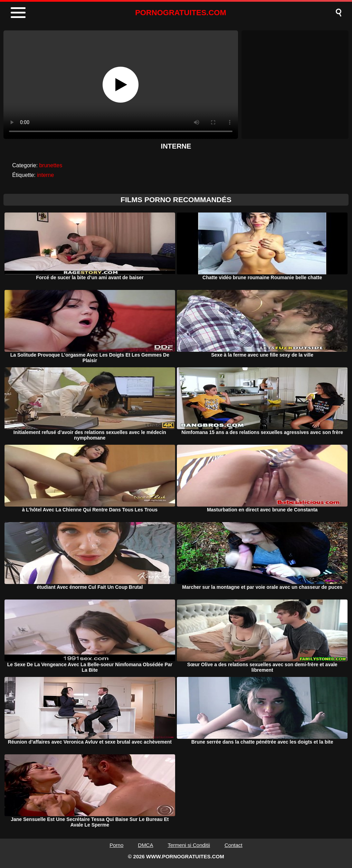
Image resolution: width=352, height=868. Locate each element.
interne (45, 175)
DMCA (145, 845)
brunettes (51, 165)
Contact (234, 845)
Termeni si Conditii (189, 845)
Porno (116, 845)
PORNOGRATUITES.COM (181, 13)
